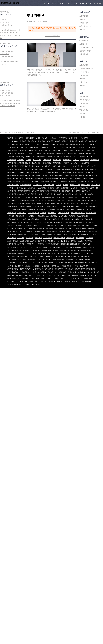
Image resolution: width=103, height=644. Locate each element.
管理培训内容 (73, 154)
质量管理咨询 (65, 188)
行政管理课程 (84, 188)
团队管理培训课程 (91, 175)
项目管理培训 (42, 272)
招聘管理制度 (66, 166)
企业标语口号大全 (46, 235)
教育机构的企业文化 (26, 179)
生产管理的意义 (12, 282)
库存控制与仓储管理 (81, 232)
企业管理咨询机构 (46, 219)
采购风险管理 (12, 278)
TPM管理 (75, 266)
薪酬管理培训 (42, 253)
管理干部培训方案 (61, 154)
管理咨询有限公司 (13, 219)
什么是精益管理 (91, 154)
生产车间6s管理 (51, 260)
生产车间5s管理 (80, 151)
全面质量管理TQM (13, 147)
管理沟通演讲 (55, 182)
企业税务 (74, 175)
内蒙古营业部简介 (85, 51)
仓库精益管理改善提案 (85, 257)
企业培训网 (75, 188)
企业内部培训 (36, 166)
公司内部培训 (49, 269)
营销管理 (10, 138)
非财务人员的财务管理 (66, 263)
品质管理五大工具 (13, 185)
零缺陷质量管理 (80, 269)
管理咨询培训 (67, 266)
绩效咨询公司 (36, 266)
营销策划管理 (92, 275)
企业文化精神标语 (73, 275)
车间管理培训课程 (33, 219)
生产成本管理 (94, 188)
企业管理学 (73, 235)
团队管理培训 (59, 257)
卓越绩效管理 (40, 216)
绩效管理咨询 (48, 222)
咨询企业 (83, 275)
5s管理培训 (82, 147)
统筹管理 (50, 278)
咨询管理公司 (56, 266)
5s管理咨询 (41, 260)
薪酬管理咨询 (32, 141)
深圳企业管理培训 (63, 213)
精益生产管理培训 (82, 216)
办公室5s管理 (52, 200)
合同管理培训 (32, 260)
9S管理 (37, 235)
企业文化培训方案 (42, 138)
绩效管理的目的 (91, 213)
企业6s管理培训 (12, 263)
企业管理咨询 (45, 144)
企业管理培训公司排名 (14, 250)
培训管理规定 (79, 169)
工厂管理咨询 (57, 163)
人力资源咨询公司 (13, 200)
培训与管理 (30, 238)
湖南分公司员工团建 (7, 93)
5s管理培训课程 (30, 138)
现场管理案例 (59, 269)
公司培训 (81, 154)
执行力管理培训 (88, 253)
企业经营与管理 (64, 250)
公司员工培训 (43, 282)
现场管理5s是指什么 (24, 278)
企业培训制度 (76, 219)
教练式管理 (74, 141)
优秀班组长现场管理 (24, 191)
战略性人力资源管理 (14, 182)
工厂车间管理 (32, 253)
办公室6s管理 (85, 160)
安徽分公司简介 (56, 3)
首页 (46, 3)
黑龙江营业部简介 (85, 26)
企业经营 (33, 272)
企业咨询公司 (12, 210)
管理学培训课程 (78, 172)
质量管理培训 (73, 182)
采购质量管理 (95, 160)
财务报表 (6, 62)
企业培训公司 (58, 222)
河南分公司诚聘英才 (9, 35)
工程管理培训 (12, 194)
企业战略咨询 (84, 266)
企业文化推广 (12, 257)
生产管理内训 (37, 160)
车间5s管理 (90, 157)
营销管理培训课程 (24, 263)
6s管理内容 (11, 275)
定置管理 (43, 278)
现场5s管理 (21, 204)
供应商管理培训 (22, 257)
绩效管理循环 (66, 191)
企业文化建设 (63, 216)
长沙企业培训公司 (13, 166)
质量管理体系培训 (54, 188)
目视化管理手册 (12, 151)
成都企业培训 (60, 197)
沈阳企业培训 (37, 185)
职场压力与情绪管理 (48, 197)
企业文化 (22, 247)
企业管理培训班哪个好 (61, 235)
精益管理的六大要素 (87, 204)
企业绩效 (10, 154)
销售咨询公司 (12, 253)
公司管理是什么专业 (68, 207)
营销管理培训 (63, 138)
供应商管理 (57, 194)
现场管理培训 (64, 179)
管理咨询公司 (75, 250)
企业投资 (82, 30)
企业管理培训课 (38, 269)
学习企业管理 (80, 238)
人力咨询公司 (72, 278)
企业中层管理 (6, 15)
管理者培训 (27, 250)
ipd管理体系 (31, 210)
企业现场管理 (22, 260)
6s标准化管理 (12, 260)
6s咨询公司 (21, 238)
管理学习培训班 (47, 250)
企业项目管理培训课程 (53, 207)
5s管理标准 (89, 238)
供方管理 (17, 197)
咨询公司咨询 (75, 163)
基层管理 (29, 225)
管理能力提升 (43, 151)
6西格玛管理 (84, 41)
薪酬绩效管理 (24, 200)
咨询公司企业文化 (92, 225)
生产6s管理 (65, 247)
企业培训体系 (91, 147)
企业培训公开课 (51, 275)
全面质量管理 (12, 160)
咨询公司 (82, 114)
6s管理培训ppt (20, 157)
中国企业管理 (68, 157)
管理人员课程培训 (86, 250)
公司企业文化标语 (48, 225)
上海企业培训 (36, 285)
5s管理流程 (83, 182)
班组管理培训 (45, 191)
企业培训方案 (72, 200)
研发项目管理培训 (91, 169)
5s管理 (47, 204)
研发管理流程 (22, 235)
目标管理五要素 (21, 188)
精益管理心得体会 (75, 247)
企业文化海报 (53, 138)
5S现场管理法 (22, 194)
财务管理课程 (12, 238)
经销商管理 (89, 241)
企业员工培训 (75, 204)
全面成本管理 (80, 210)
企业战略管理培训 (66, 253)
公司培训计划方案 (57, 204)
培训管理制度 (52, 213)
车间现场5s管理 (55, 191)
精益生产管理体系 (92, 207)
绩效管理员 (50, 141)
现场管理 (72, 216)
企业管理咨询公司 (51, 232)
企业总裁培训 (31, 228)
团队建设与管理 (58, 219)
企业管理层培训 (35, 172)
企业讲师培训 (78, 253)
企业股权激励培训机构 (14, 232)
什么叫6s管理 (65, 241)
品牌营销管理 (64, 144)
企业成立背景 (84, 54)
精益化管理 (34, 200)
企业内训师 (31, 154)
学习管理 (69, 228)
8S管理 (55, 250)
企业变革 (88, 210)
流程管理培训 (39, 179)
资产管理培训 (86, 191)
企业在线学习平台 (13, 141)
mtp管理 (39, 154)
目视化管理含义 (79, 222)
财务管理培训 (12, 213)
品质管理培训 (24, 172)
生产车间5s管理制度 (52, 244)
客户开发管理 (12, 222)
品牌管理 (10, 197)
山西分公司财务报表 (9, 46)
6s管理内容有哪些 (88, 247)
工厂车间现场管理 (26, 269)
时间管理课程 (33, 151)
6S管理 (40, 194)
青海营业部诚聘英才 (7, 25)
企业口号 (76, 160)
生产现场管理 (93, 263)
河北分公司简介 (70, 3)
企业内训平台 (76, 191)
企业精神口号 (42, 241)
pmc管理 (37, 197)
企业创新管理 (22, 253)
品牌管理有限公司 (41, 247)
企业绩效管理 (36, 163)
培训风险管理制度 (68, 169)
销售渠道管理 (95, 272)
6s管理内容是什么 (13, 179)
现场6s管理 (91, 228)
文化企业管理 (85, 163)
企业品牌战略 (49, 169)
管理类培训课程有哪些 (14, 285)
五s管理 (57, 141)
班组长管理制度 (25, 144)
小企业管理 (49, 228)
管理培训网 (41, 141)
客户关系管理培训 (61, 272)
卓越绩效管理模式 (26, 185)
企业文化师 (35, 278)
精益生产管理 (53, 263)
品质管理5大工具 (83, 235)
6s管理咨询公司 (39, 232)
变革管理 (73, 241)
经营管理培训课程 (13, 269)
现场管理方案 (86, 244)
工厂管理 (23, 219)
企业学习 (52, 282)
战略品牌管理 (12, 175)
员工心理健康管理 (55, 151)
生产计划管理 (5, 22)
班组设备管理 (89, 172)
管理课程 (10, 169)
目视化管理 (24, 147)
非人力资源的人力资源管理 (69, 147)
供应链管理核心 (74, 138)
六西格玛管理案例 (13, 241)
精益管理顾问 (23, 151)
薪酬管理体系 (93, 141)
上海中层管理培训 (52, 216)
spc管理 (20, 222)
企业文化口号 (84, 23)
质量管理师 (41, 228)
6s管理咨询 (19, 275)
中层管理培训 (40, 244)
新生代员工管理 (25, 166)
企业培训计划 (57, 160)
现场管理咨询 (12, 204)
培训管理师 (61, 260)
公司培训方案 (70, 210)
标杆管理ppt (11, 188)
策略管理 (23, 141)
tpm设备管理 (36, 144)
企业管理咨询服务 (13, 144)
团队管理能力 (32, 188)
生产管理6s (35, 182)
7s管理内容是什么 (89, 179)
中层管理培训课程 (79, 225)
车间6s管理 (11, 157)
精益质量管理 (32, 194)
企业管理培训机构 (38, 169)
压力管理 (49, 157)
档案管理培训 (64, 244)
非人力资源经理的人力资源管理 (52, 172)
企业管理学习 (19, 266)
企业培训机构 (41, 210)
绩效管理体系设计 (61, 278)
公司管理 (10, 266)
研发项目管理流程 (76, 179)
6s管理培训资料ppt (85, 197)
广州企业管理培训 (13, 272)
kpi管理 (28, 204)
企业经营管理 (48, 238)
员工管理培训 (90, 222)
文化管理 (93, 235)
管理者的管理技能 (26, 207)
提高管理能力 (83, 141)
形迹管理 (65, 185)
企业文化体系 (82, 200)
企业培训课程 (12, 235)
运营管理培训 (91, 269)
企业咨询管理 (45, 182)
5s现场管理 (62, 232)
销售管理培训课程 (72, 260)
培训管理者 (64, 182)
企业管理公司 (58, 157)
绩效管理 (81, 241)
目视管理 (28, 266)
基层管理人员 (56, 166)
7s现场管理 (55, 144)
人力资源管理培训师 (81, 263)
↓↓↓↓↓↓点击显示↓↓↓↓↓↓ (52, 36)
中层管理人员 (48, 194)
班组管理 (56, 147)
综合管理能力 (85, 138)
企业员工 (45, 263)
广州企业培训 (72, 272)
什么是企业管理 (22, 175)
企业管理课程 (24, 272)
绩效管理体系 (30, 157)
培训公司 (30, 235)
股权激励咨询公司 (33, 213)
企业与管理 (50, 257)
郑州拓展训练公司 (84, 272)
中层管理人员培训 (72, 197)
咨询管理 (58, 169)
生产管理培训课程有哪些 (86, 278)
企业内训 (42, 257)
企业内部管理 (19, 138)
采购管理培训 (12, 191)
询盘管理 (67, 204)
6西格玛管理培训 (48, 154)
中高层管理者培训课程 (77, 144)
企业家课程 (21, 160)
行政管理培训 (36, 250)
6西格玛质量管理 (46, 147)
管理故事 (66, 163)
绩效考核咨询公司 (13, 172)
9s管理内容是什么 (39, 207)
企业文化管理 (23, 282)
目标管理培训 (29, 275)
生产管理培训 (90, 144)
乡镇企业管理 (36, 263)
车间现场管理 (47, 160)
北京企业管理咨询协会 (78, 213)
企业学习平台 (92, 182)
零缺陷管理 (11, 225)
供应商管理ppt (89, 194)
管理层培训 (60, 282)
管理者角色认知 (75, 185)
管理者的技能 (22, 210)
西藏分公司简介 (9, 33)
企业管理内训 (24, 241)
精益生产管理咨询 (59, 238)
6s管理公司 (42, 200)
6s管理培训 (60, 210)
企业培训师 (27, 285)
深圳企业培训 (62, 200)
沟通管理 (51, 272)
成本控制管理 (41, 157)
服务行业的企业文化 (56, 175)
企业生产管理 (85, 166)
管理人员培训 (69, 269)
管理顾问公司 (90, 151)
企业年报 (3, 20)
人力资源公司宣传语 (24, 163)
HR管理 (67, 282)
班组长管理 (76, 166)
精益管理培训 (93, 232)
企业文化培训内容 (53, 253)
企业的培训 (30, 247)
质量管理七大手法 (53, 241)
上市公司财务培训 (54, 247)
